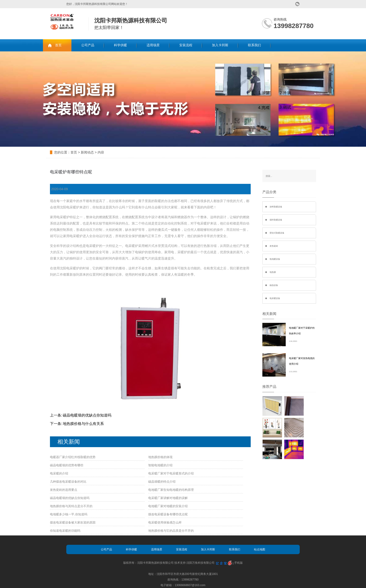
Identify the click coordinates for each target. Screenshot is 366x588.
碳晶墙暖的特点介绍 (162, 482)
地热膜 (273, 272)
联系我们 (254, 45)
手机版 (239, 563)
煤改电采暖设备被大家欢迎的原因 (73, 522)
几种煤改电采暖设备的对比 (68, 482)
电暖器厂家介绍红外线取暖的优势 (73, 457)
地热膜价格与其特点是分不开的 (71, 506)
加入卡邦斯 (220, 45)
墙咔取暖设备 (276, 220)
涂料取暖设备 (276, 207)
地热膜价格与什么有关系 (83, 424)
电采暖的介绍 (59, 473)
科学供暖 (120, 45)
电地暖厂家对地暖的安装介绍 (168, 506)
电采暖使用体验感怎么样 (165, 522)
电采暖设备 (275, 298)
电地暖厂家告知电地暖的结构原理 (171, 490)
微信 (297, 4)
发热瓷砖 (274, 246)
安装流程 (186, 45)
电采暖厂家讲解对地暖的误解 (168, 498)
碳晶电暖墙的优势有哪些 (67, 465)
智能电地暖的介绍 (160, 465)
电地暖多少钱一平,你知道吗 (69, 514)
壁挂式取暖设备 (277, 233)
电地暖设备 (275, 259)
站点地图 (260, 549)
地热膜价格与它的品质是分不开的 (171, 531)
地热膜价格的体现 (160, 457)
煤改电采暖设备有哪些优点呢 (168, 514)
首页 (58, 45)
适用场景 (153, 45)
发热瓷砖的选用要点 (64, 490)
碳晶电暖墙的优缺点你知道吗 (87, 415)
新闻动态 (87, 152)
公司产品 (88, 45)
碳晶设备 (274, 285)
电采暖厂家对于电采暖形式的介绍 (171, 473)
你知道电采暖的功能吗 (65, 531)
